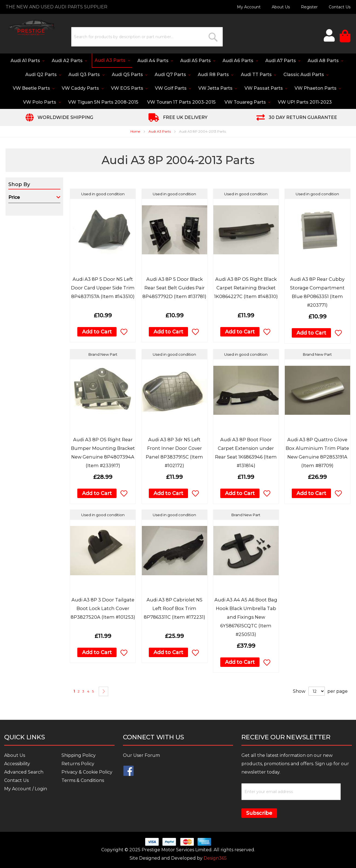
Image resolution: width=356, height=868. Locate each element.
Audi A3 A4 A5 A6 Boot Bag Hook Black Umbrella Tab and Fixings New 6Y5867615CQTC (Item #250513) (246, 618)
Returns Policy (78, 764)
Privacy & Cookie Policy (87, 772)
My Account (249, 7)
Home (136, 132)
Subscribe (259, 813)
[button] (124, 333)
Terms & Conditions (83, 781)
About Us (281, 7)
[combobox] (143, 37)
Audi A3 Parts (160, 132)
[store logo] (29, 27)
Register (309, 7)
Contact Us (340, 7)
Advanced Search (24, 772)
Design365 (215, 858)
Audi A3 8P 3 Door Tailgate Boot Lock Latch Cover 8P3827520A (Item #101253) (103, 609)
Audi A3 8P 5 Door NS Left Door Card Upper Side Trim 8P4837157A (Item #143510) (103, 289)
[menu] (178, 82)
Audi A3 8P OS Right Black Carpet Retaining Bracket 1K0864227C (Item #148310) (246, 289)
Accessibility (17, 764)
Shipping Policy (79, 756)
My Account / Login (26, 789)
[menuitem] (35, 61)
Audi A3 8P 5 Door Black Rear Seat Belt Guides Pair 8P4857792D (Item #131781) (175, 289)
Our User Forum (141, 756)
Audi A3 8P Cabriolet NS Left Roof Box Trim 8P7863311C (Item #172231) (174, 609)
